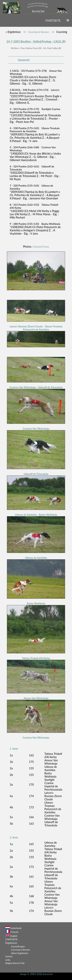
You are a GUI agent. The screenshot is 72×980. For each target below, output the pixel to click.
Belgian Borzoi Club (15, 963)
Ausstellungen (18, 946)
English (14, 936)
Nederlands (16, 928)
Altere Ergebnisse (20, 953)
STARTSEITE (53, 21)
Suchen (9, 956)
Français (14, 932)
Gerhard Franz (41, 247)
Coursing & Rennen (38, 32)
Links (8, 960)
